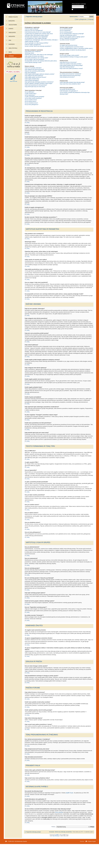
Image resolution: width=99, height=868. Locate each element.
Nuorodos (12, 44)
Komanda (52, 832)
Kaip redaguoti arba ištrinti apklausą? (34, 76)
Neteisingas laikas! (29, 53)
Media (10, 52)
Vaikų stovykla (13, 48)
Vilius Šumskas (56, 836)
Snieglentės (12, 33)
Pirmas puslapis (13, 17)
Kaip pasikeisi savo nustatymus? (33, 51)
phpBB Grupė (69, 793)
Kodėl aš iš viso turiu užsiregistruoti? (34, 30)
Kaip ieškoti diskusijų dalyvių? (67, 67)
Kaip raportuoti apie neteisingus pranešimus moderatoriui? (39, 82)
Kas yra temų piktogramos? (32, 105)
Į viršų (28, 123)
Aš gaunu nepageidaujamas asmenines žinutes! (72, 47)
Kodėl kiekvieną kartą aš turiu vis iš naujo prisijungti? (38, 32)
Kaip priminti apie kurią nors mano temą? (35, 87)
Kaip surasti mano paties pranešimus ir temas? (71, 68)
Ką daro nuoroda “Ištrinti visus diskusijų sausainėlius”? (38, 46)
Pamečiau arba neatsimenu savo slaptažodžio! (36, 37)
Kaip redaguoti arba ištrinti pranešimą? (34, 69)
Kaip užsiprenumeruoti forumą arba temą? (70, 75)
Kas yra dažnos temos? (31, 101)
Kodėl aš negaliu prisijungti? (32, 29)
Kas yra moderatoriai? (65, 30)
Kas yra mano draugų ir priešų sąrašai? (69, 55)
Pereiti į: (54, 827)
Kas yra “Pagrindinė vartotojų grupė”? (69, 38)
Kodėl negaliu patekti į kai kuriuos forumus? (36, 77)
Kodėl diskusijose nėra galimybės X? (69, 91)
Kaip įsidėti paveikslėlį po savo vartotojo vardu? (36, 58)
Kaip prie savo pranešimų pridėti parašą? (35, 71)
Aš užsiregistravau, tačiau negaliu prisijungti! (36, 38)
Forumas (11, 56)
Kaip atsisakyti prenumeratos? (67, 77)
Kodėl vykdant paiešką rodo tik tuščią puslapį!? (71, 65)
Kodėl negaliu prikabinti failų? (32, 79)
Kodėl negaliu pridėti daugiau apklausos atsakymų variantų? (40, 74)
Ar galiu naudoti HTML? (31, 94)
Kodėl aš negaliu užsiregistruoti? (33, 45)
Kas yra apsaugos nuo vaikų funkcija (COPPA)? (37, 43)
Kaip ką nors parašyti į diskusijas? (33, 68)
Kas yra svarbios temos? (31, 100)
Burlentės (12, 21)
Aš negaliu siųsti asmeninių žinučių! (69, 45)
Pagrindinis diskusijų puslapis (34, 17)
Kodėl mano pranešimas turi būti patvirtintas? (36, 85)
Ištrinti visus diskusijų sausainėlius (63, 832)
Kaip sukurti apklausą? (30, 73)
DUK (77, 19)
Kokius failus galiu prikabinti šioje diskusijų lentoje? (72, 82)
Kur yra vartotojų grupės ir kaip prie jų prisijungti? (72, 34)
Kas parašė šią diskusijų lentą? (67, 89)
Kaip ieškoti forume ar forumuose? (68, 62)
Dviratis (11, 29)
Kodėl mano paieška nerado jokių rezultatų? (71, 64)
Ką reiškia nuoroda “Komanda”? (68, 40)
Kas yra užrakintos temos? (31, 103)
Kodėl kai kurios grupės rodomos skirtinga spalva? (72, 37)
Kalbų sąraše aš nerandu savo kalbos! (34, 56)
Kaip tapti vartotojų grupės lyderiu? (68, 35)
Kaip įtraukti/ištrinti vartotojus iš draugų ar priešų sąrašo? (74, 57)
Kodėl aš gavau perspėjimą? (32, 80)
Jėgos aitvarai (13, 25)
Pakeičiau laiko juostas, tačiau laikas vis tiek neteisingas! (39, 55)
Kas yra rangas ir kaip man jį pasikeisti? (35, 59)
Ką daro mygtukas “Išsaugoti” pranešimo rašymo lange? (39, 83)
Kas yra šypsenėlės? (30, 95)
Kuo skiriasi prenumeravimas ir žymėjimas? (70, 74)
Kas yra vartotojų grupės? (66, 32)
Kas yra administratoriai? (66, 29)
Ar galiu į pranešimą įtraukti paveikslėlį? (35, 97)
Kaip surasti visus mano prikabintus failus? (70, 84)
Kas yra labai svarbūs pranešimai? (33, 98)
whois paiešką (59, 812)
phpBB (57, 835)
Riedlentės (12, 36)
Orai (10, 40)
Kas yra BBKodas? (29, 92)
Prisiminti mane (76, 9)
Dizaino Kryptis (92, 841)
